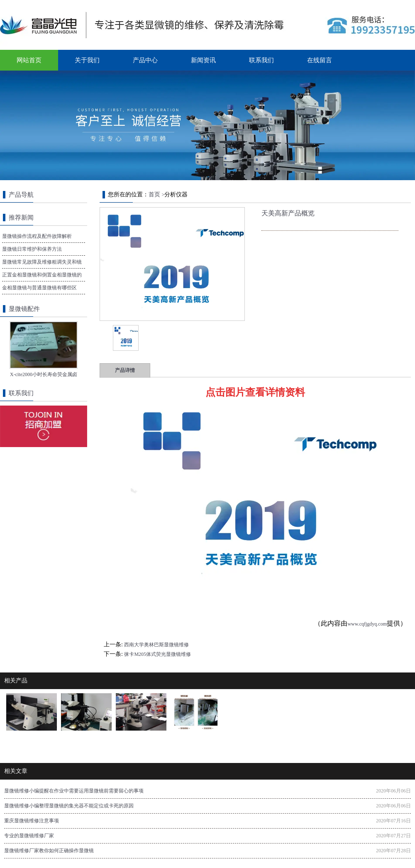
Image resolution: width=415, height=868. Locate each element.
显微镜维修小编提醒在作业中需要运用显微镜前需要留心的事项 (74, 791)
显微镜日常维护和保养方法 (32, 249)
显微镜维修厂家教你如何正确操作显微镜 (49, 851)
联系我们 (261, 60)
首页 (154, 194)
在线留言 (320, 60)
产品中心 (145, 60)
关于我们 (87, 60)
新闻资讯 (203, 60)
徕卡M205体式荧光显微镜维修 (157, 654)
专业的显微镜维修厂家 (29, 836)
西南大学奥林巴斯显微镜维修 (156, 645)
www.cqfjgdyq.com (367, 624)
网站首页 (29, 60)
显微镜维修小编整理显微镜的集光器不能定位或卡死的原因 (69, 806)
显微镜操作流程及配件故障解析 (37, 236)
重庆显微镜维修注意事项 (32, 821)
